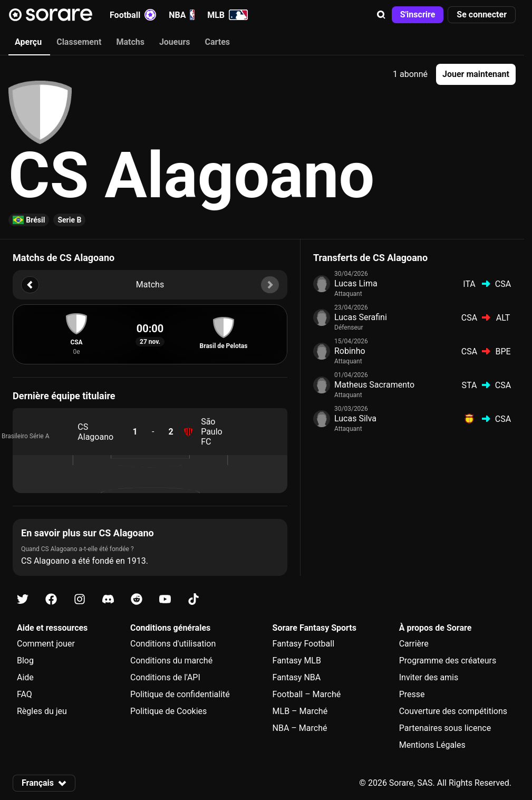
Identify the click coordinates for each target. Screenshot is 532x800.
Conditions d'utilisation (173, 644)
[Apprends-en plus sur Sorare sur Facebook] (51, 599)
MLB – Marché (300, 711)
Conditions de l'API (165, 677)
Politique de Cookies (168, 711)
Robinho (350, 351)
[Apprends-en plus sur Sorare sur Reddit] (137, 599)
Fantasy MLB (297, 661)
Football (133, 15)
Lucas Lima (356, 283)
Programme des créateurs (448, 661)
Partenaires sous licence (445, 728)
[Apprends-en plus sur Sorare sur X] (23, 599)
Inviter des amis (429, 677)
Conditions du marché (171, 661)
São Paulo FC (212, 432)
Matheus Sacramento (374, 385)
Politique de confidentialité (180, 694)
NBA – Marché (300, 728)
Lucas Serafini (361, 317)
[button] (381, 15)
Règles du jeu (42, 711)
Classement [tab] (79, 42)
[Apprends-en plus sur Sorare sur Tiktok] (194, 599)
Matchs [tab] (130, 42)
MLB (228, 15)
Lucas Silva (355, 418)
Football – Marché (307, 694)
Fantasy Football (303, 644)
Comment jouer (46, 644)
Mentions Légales (432, 745)
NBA (182, 15)
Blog (25, 661)
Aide (25, 677)
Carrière (414, 644)
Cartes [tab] (218, 42)
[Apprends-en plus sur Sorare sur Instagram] (80, 599)
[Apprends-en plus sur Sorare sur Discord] (108, 599)
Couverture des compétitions (453, 711)
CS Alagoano (95, 432)
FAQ (25, 694)
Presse (412, 694)
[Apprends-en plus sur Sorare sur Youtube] (165, 599)
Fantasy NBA (297, 677)
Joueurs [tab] (175, 42)
